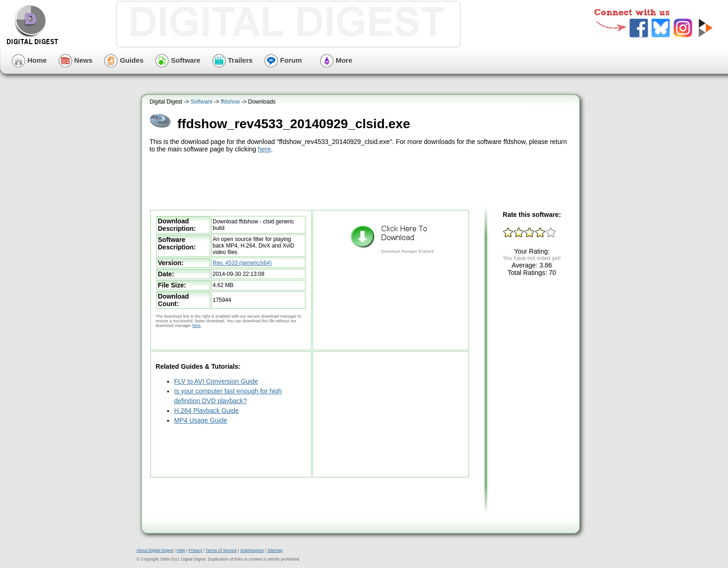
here (264, 149)
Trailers (233, 60)
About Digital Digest (155, 550)
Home (29, 60)
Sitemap (275, 550)
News (75, 60)
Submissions (252, 550)
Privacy (195, 550)
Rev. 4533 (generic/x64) (242, 263)
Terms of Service (221, 550)
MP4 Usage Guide (201, 420)
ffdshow (230, 102)
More (336, 60)
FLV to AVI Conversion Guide (216, 381)
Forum (283, 60)
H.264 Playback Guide (206, 411)
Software (178, 60)
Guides (124, 60)
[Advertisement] (362, 180)
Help (181, 550)
